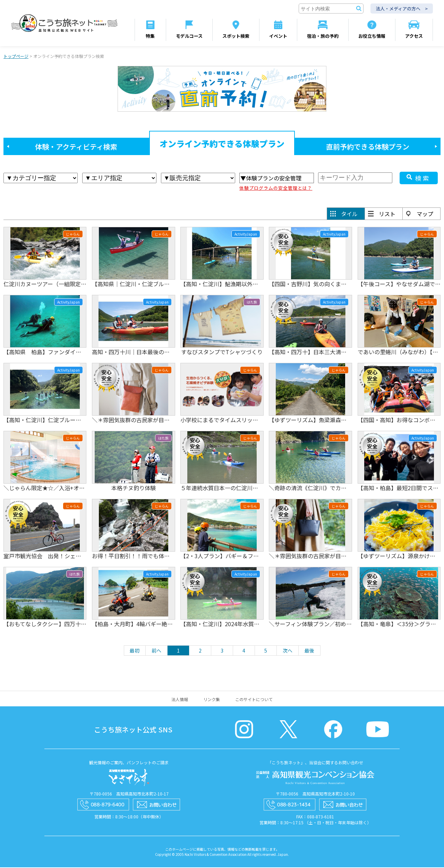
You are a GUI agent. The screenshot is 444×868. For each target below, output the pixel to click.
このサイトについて (254, 700)
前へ (156, 651)
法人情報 (180, 700)
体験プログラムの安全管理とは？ (276, 189)
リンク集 (212, 700)
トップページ (16, 57)
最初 (135, 651)
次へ (288, 651)
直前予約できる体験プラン (368, 147)
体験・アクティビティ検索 (76, 147)
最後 (309, 651)
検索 (423, 179)
